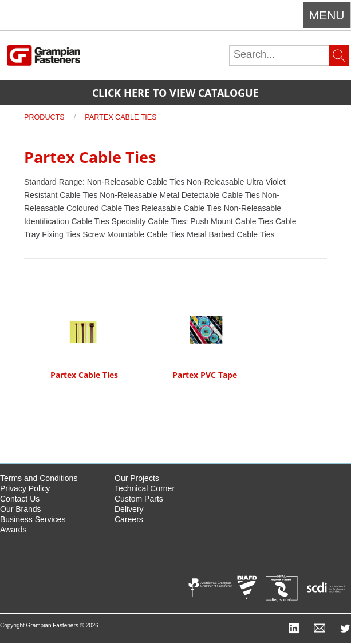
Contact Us (20, 499)
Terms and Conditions (39, 478)
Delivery (129, 509)
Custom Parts (139, 499)
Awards (13, 530)
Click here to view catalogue (175, 93)
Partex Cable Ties (121, 117)
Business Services (33, 519)
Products (44, 117)
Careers (129, 519)
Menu (327, 15)
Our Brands (21, 509)
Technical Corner (145, 488)
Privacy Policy (25, 488)
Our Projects (137, 478)
